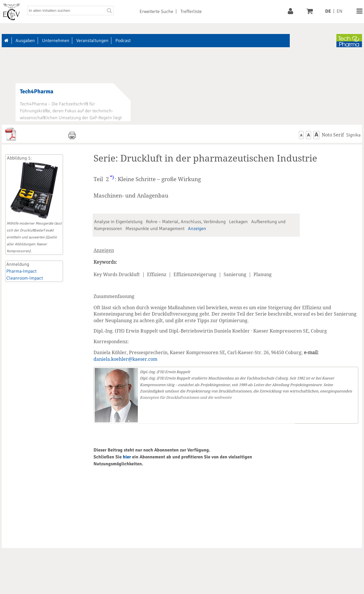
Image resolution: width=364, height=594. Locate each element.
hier (127, 457)
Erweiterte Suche (156, 12)
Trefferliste (191, 12)
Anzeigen (197, 229)
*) (112, 177)
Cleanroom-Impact (25, 278)
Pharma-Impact (21, 271)
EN (340, 11)
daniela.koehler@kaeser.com (125, 359)
